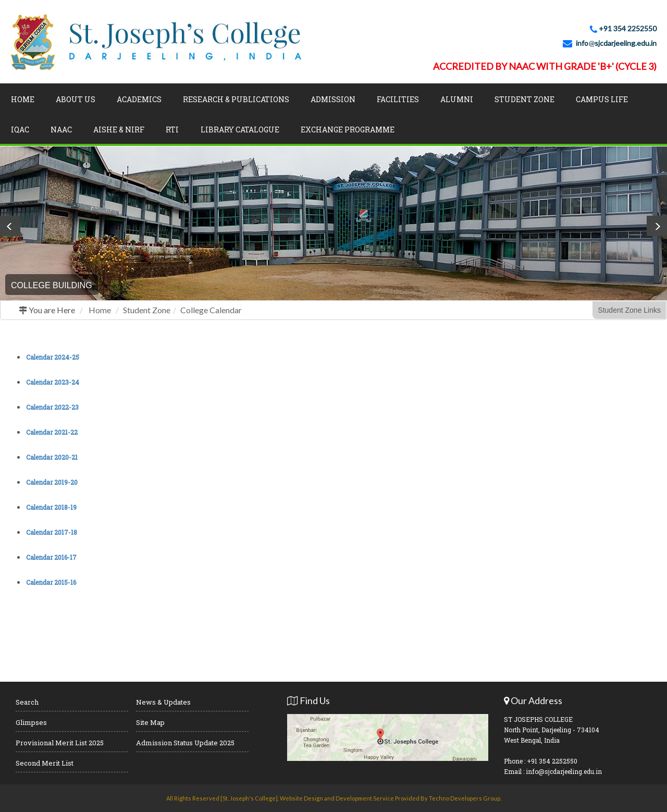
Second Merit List (45, 763)
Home (23, 99)
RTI (172, 130)
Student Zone (524, 99)
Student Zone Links (629, 310)
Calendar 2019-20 (52, 482)
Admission (333, 99)
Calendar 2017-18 (52, 532)
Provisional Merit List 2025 (60, 743)
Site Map (150, 722)
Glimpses (31, 722)
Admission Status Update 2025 (185, 743)
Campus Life (602, 99)
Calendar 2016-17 (51, 557)
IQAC (20, 130)
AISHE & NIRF (119, 130)
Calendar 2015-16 (51, 582)
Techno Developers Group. (465, 798)
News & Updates (163, 702)
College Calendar (211, 310)
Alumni (457, 99)
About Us (76, 99)
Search (27, 702)
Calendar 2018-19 (51, 507)
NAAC (61, 130)
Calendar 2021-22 (52, 432)
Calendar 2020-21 (52, 457)
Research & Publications (236, 99)
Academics (139, 99)
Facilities (398, 99)
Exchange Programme (348, 130)
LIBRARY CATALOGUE (240, 130)
